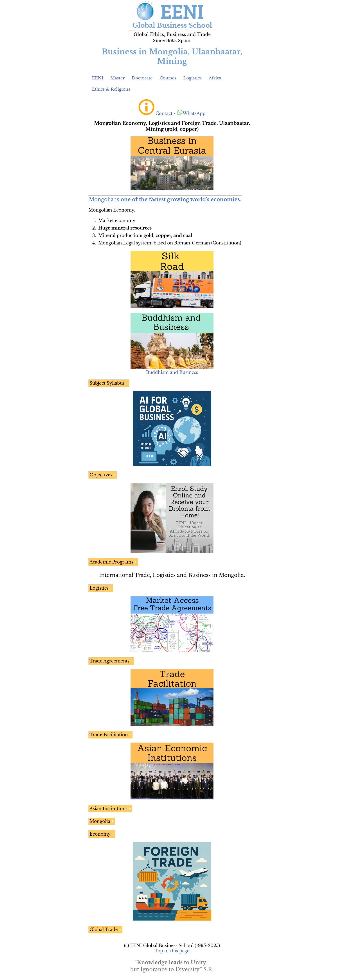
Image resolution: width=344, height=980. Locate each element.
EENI (98, 78)
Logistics (193, 78)
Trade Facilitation (109, 735)
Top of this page (172, 951)
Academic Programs (111, 562)
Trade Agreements (109, 661)
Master (118, 78)
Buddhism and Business (172, 372)
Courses (168, 78)
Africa (215, 78)
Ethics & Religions (111, 89)
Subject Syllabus (107, 383)
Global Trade (104, 930)
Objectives (101, 475)
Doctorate (142, 78)
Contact (164, 113)
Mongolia (100, 821)
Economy (100, 834)
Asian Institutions (108, 809)
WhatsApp (191, 113)
